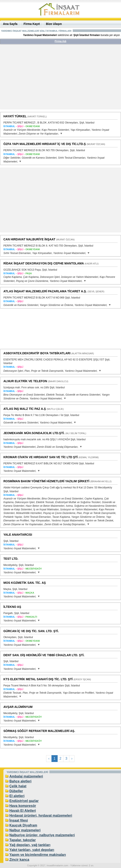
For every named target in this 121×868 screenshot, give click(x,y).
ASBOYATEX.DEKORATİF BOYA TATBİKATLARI (37, 353)
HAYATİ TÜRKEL (15, 116)
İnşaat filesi (19, 820)
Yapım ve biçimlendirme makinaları (38, 855)
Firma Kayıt (32, 24)
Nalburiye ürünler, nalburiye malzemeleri (42, 835)
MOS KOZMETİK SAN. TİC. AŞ (25, 583)
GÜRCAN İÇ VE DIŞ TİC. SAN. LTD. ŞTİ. (31, 631)
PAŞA (29, 273)
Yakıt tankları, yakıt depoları (32, 850)
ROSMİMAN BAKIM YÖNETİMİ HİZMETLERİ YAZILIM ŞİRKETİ (46, 481)
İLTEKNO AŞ (12, 607)
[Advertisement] (61, 79)
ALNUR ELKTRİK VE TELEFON (25, 381)
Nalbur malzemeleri (25, 830)
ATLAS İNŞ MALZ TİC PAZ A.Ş (25, 409)
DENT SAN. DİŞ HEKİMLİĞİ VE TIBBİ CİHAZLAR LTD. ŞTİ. (44, 655)
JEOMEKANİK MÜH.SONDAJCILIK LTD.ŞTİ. (34, 433)
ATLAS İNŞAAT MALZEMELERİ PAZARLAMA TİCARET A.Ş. (45, 291)
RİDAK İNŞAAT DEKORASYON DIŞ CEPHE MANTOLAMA (44, 263)
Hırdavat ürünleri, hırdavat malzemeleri (41, 816)
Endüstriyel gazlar (24, 801)
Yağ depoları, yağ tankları (30, 845)
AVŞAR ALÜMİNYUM (18, 707)
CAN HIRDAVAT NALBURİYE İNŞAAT (29, 239)
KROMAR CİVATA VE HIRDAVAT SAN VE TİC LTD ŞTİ (41, 457)
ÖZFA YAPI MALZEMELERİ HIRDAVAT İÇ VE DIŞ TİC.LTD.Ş (45, 144)
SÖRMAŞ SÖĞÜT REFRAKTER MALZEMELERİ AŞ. (39, 731)
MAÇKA (30, 593)
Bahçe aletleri (20, 781)
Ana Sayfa (10, 24)
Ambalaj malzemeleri (26, 776)
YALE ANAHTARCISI (18, 535)
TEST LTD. (11, 559)
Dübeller (16, 791)
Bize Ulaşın (54, 24)
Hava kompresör (23, 806)
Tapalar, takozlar (23, 840)
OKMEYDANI (33, 126)
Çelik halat (18, 786)
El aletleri (17, 796)
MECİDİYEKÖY (34, 569)
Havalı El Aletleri (23, 811)
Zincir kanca (19, 860)
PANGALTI (31, 617)
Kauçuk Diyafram (23, 825)
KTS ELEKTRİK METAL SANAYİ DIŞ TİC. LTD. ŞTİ (38, 679)
